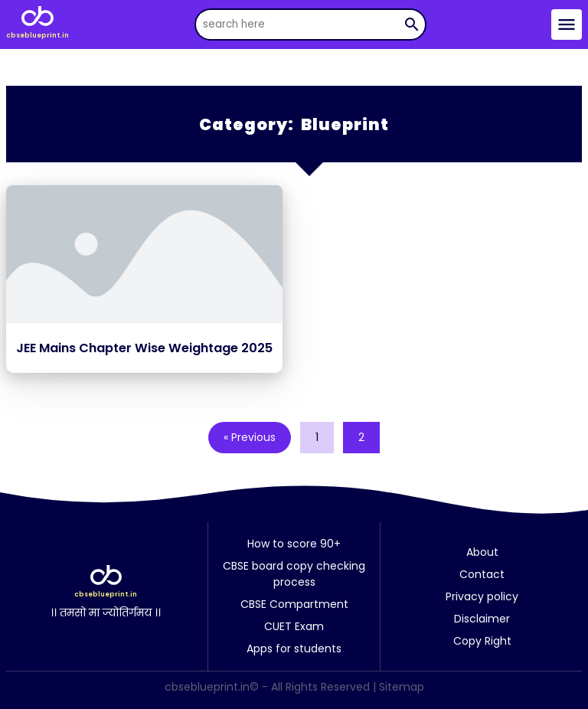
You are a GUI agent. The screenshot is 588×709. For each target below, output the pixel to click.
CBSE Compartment (294, 604)
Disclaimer (482, 619)
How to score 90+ (294, 544)
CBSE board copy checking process (294, 574)
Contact (482, 574)
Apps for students (294, 649)
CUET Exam (294, 626)
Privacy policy (482, 596)
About (482, 552)
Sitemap (402, 687)
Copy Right (482, 641)
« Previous (250, 437)
